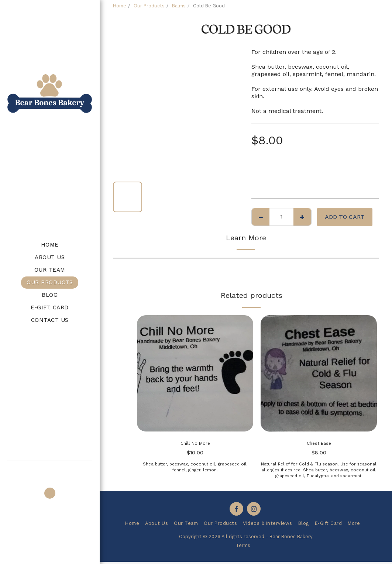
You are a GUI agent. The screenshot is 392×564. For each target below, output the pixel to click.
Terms (243, 548)
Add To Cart (345, 217)
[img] (195, 373)
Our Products (149, 6)
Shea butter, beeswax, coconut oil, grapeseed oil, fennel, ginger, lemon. (195, 469)
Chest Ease (319, 445)
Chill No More (195, 445)
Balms (179, 6)
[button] (50, 471)
